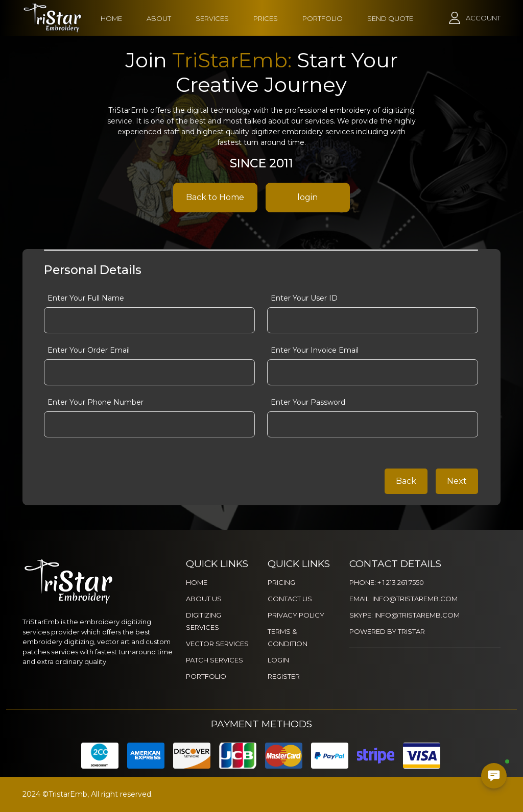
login (307, 197)
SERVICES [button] (212, 18)
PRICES (266, 18)
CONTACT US (290, 599)
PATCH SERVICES (215, 660)
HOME (111, 18)
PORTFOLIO (323, 18)
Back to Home (215, 197)
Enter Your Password (308, 402)
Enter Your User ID (304, 298)
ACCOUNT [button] (483, 18)
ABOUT (159, 18)
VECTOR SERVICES (217, 644)
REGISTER (284, 676)
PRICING (281, 582)
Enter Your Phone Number (96, 402)
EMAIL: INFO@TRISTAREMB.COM (403, 599)
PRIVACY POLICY (296, 615)
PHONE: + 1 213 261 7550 (387, 582)
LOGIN (278, 660)
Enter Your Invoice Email (315, 350)
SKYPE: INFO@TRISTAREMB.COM (405, 615)
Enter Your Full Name (86, 298)
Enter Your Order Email (89, 350)
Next (457, 481)
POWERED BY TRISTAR (387, 631)
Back (406, 481)
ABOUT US (204, 599)
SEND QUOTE (390, 18)
